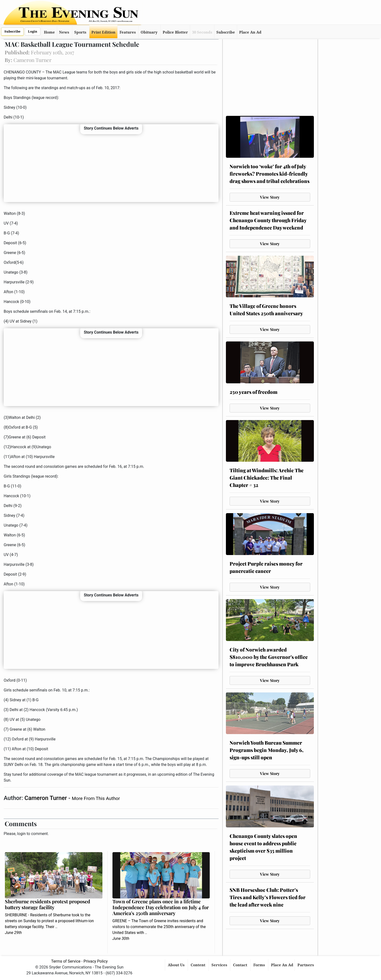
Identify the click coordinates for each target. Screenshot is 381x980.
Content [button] (198, 965)
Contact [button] (241, 965)
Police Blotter (175, 32)
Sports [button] (80, 32)
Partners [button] (306, 965)
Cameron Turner (46, 798)
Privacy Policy (96, 961)
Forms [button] (260, 965)
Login (33, 31)
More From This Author (96, 798)
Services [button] (220, 965)
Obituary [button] (149, 32)
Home (49, 32)
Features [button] (128, 32)
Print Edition (103, 32)
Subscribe (12, 31)
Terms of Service (66, 961)
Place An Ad (250, 32)
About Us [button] (177, 965)
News (64, 32)
